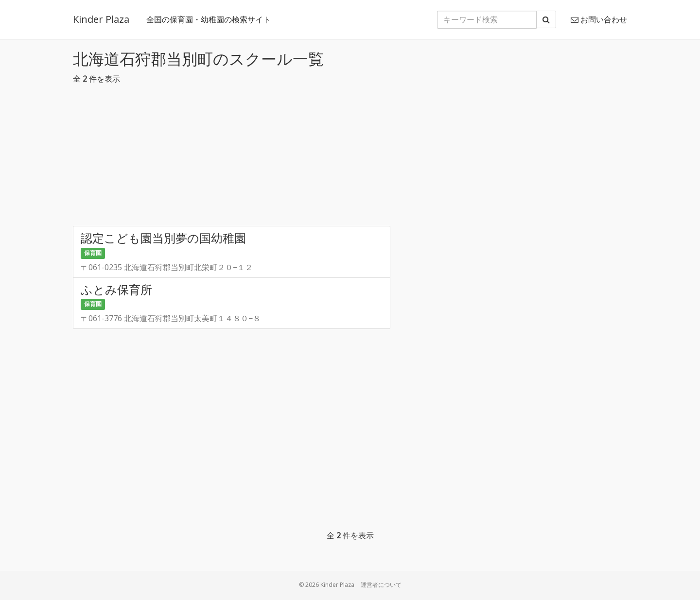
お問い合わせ (599, 19)
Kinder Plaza (101, 19)
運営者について (381, 585)
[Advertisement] (350, 158)
